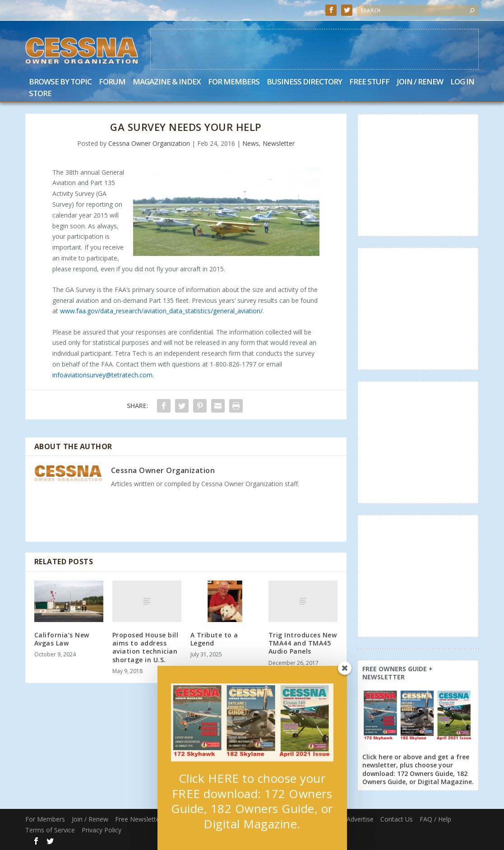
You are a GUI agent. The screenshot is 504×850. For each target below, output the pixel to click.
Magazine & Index (167, 82)
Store (40, 94)
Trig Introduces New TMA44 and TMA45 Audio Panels (303, 643)
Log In (462, 82)
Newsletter (279, 143)
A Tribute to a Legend (214, 639)
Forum (112, 82)
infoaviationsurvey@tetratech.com (102, 375)
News (251, 143)
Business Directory (304, 82)
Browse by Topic (60, 82)
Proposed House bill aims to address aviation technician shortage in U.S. (146, 647)
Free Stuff (369, 82)
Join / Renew (420, 82)
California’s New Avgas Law (62, 639)
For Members (234, 82)
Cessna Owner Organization (149, 143)
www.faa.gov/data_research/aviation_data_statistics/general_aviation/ (161, 311)
